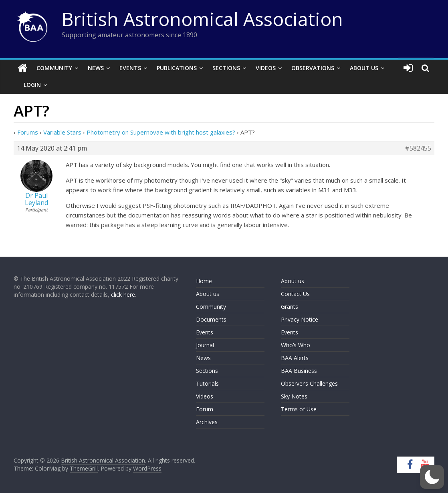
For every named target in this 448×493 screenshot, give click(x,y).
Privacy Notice (300, 319)
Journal (205, 345)
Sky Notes (294, 396)
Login (32, 85)
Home (204, 281)
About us (208, 294)
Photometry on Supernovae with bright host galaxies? (161, 132)
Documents (211, 319)
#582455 (418, 148)
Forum (205, 409)
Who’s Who (296, 345)
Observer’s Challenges (309, 383)
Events (130, 68)
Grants (290, 307)
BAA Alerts (295, 358)
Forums (28, 132)
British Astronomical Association (202, 19)
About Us (364, 68)
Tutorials (207, 383)
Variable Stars (62, 132)
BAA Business (299, 371)
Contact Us (295, 294)
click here (123, 295)
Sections (226, 68)
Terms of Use (299, 409)
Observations (313, 68)
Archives (207, 422)
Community (54, 68)
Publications (177, 68)
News (96, 68)
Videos (266, 68)
